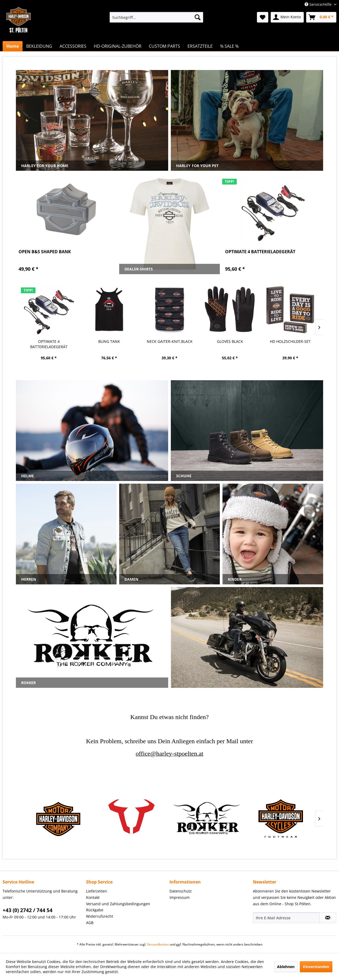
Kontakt (93, 897)
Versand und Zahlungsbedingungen (118, 904)
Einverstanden (316, 967)
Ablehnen (286, 967)
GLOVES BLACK (170, 341)
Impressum (180, 897)
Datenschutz (181, 891)
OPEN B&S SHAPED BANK (45, 252)
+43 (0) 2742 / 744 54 (28, 910)
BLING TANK (49, 341)
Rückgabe (95, 910)
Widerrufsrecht (100, 916)
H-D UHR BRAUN (290, 341)
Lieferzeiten (97, 891)
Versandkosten (158, 944)
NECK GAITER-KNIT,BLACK (109, 341)
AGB (90, 923)
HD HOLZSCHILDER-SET (230, 341)
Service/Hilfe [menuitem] (319, 4)
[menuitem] (156, 17)
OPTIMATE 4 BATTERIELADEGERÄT (260, 252)
